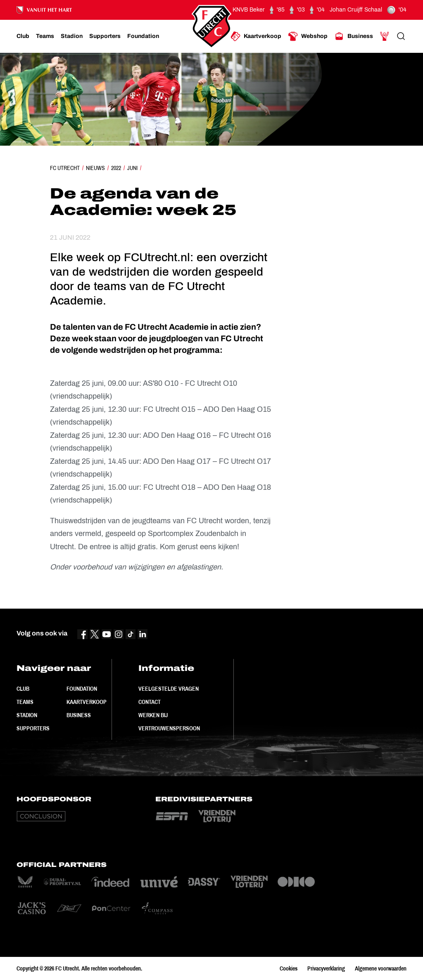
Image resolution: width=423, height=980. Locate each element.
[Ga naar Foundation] (143, 36)
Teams (25, 702)
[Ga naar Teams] (45, 36)
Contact (150, 702)
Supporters (33, 728)
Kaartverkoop (87, 702)
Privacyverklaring (326, 968)
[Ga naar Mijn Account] (385, 36)
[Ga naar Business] (354, 36)
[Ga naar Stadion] (72, 36)
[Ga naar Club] (23, 36)
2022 (116, 168)
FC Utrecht (65, 168)
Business (79, 715)
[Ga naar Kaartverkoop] (256, 36)
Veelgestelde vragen (169, 689)
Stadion (27, 715)
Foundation (82, 689)
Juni (132, 168)
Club (23, 689)
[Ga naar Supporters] (105, 36)
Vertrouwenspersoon (169, 728)
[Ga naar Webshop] (308, 36)
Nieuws (95, 168)
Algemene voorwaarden (381, 968)
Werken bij (153, 715)
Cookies (289, 968)
